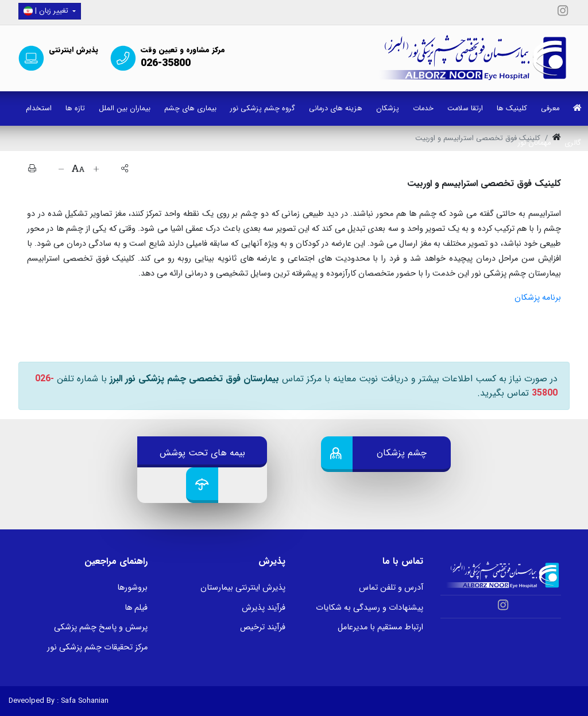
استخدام (39, 109)
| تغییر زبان (47, 11)
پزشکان (388, 109)
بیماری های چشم (190, 109)
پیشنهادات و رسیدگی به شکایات (370, 608)
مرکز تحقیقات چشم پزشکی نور (97, 647)
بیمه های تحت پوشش (202, 453)
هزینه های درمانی (336, 109)
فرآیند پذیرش (264, 608)
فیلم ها (136, 608)
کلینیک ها (512, 109)
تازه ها (75, 109)
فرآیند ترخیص (263, 627)
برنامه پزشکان (538, 298)
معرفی (550, 109)
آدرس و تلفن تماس (391, 588)
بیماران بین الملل (125, 109)
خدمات (423, 109)
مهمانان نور (534, 143)
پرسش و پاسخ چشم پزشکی (101, 627)
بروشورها (132, 588)
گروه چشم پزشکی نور (263, 109)
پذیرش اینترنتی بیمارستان (243, 588)
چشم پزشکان (402, 453)
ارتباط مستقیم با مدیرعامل (380, 627)
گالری (573, 143)
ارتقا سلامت (465, 109)
